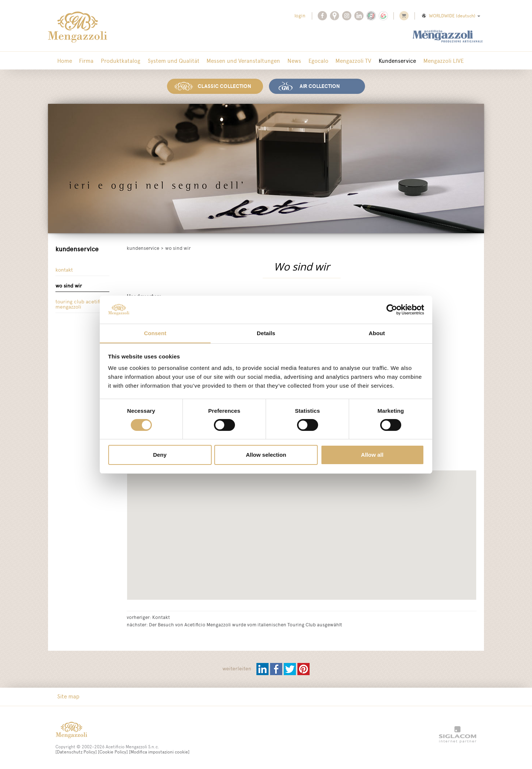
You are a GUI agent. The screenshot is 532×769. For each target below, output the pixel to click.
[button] (341, 572)
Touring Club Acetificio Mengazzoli (82, 304)
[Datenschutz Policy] (76, 752)
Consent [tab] (155, 333)
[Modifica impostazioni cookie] (159, 752)
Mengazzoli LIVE (431, 61)
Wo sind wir (69, 285)
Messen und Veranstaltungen (237, 61)
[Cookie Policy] (113, 752)
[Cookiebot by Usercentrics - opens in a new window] (392, 309)
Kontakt (64, 269)
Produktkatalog (117, 61)
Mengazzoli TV (343, 61)
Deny (160, 455)
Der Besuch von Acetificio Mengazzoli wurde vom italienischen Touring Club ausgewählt (245, 624)
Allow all (372, 455)
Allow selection (266, 455)
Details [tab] (266, 333)
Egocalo (310, 61)
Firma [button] (84, 61)
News (287, 61)
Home (64, 61)
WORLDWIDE (451, 16)
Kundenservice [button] (386, 61)
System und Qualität (169, 61)
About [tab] (377, 333)
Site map (68, 696)
